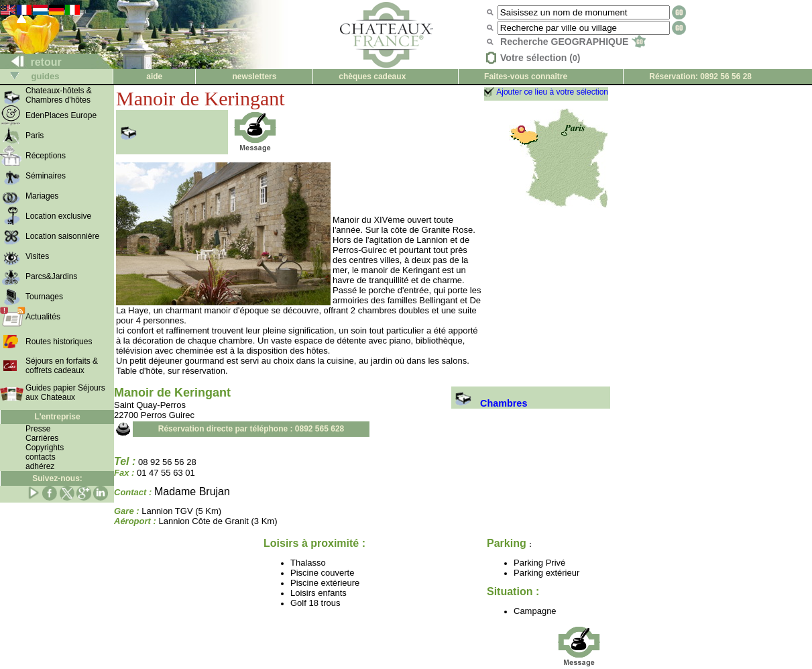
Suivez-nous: (57, 478)
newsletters (254, 76)
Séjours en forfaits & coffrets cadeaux (62, 366)
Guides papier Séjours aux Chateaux (65, 393)
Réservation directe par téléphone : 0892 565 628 (251, 429)
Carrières (42, 438)
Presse (38, 429)
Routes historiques (59, 342)
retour (31, 62)
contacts (41, 457)
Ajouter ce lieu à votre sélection (552, 92)
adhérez (40, 466)
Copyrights (45, 448)
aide (154, 76)
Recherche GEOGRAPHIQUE (573, 42)
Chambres (489, 403)
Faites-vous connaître (526, 76)
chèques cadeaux (372, 76)
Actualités (43, 317)
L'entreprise (57, 417)
